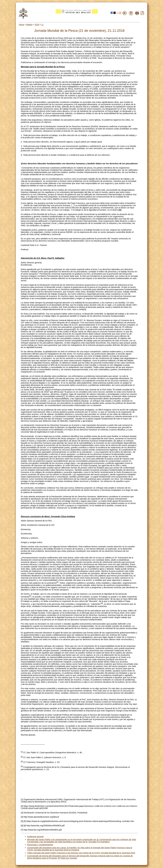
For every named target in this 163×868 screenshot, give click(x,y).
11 (42, 25)
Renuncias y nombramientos (40, 845)
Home (21, 25)
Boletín (29, 25)
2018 (37, 25)
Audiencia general (35, 837)
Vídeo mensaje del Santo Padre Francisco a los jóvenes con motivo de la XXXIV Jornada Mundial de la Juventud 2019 (81, 853)
